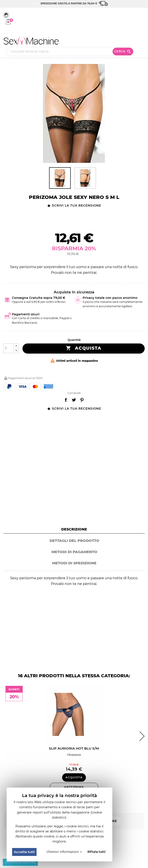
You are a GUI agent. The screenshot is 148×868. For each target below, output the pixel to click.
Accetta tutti (24, 852)
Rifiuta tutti (96, 852)
